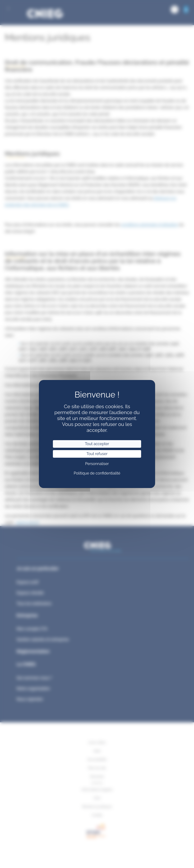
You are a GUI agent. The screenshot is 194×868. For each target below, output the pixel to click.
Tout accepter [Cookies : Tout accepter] (97, 444)
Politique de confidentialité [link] (97, 473)
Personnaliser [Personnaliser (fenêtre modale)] (97, 464)
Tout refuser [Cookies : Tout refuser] (97, 454)
